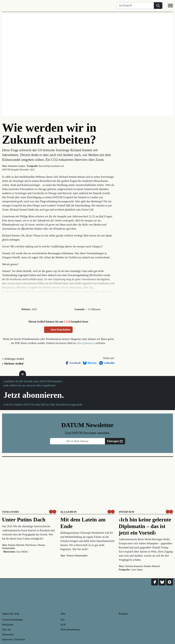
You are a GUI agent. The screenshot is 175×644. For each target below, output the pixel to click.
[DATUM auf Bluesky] (162, 582)
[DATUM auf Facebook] (155, 582)
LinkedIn (107, 363)
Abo (62, 620)
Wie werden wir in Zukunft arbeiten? (49, 134)
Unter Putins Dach (24, 520)
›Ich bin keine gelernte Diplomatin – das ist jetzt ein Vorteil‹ (145, 526)
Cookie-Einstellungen (12, 620)
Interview (127, 512)
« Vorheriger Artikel (13, 359)
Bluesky (90, 363)
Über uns (6, 630)
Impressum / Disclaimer (14, 639)
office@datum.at (86, 343)
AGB (63, 625)
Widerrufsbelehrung (70, 630)
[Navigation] (170, 6)
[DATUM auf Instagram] (170, 582)
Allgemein (69, 512)
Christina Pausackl (134, 566)
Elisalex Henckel (16, 545)
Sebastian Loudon (16, 166)
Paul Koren (31, 545)
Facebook (73, 363)
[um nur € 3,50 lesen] (53, 512)
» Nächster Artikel (13, 364)
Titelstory (11, 512)
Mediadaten (8, 625)
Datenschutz (8, 635)
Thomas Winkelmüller (77, 556)
